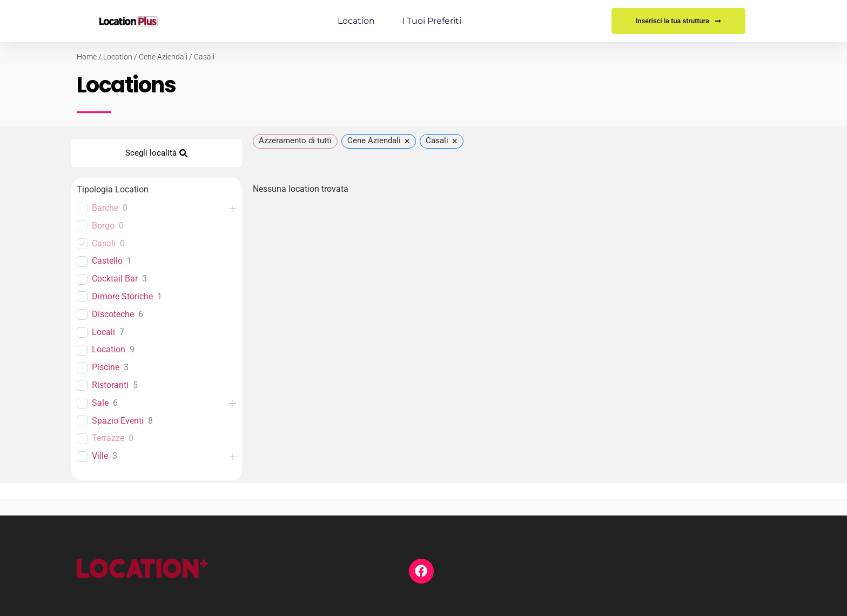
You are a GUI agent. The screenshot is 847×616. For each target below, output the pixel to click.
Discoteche (113, 314)
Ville (100, 456)
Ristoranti (110, 385)
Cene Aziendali (163, 57)
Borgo (103, 226)
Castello (107, 261)
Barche (105, 208)
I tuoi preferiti (432, 21)
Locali (103, 332)
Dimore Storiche (122, 296)
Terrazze (108, 438)
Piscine (106, 367)
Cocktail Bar (115, 279)
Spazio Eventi (118, 421)
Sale (100, 403)
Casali (204, 57)
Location (356, 21)
